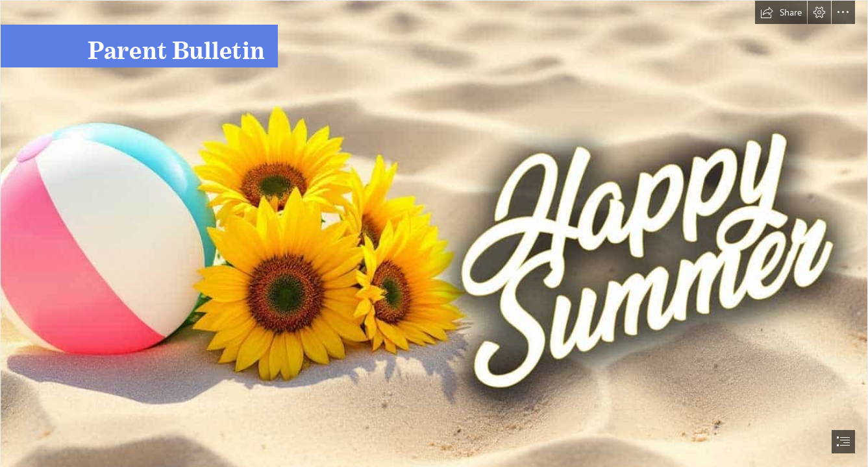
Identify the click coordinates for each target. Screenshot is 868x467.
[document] (434, 233)
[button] (781, 12)
